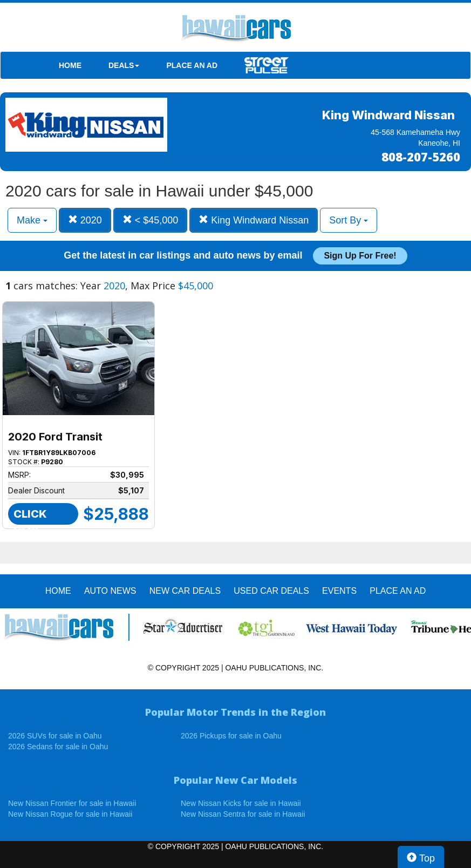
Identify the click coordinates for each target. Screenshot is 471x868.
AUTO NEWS (110, 591)
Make (32, 220)
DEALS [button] (124, 65)
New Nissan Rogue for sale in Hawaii (70, 814)
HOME (70, 65)
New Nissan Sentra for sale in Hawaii (243, 814)
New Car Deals (185, 591)
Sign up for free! (360, 256)
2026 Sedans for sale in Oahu (58, 747)
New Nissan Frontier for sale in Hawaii (72, 803)
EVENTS (339, 591)
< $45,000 (151, 220)
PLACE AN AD (192, 65)
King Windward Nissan (254, 220)
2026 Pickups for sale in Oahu (231, 736)
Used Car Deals (271, 591)
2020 (85, 220)
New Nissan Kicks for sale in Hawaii (241, 803)
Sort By (349, 220)
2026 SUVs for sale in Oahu (55, 736)
